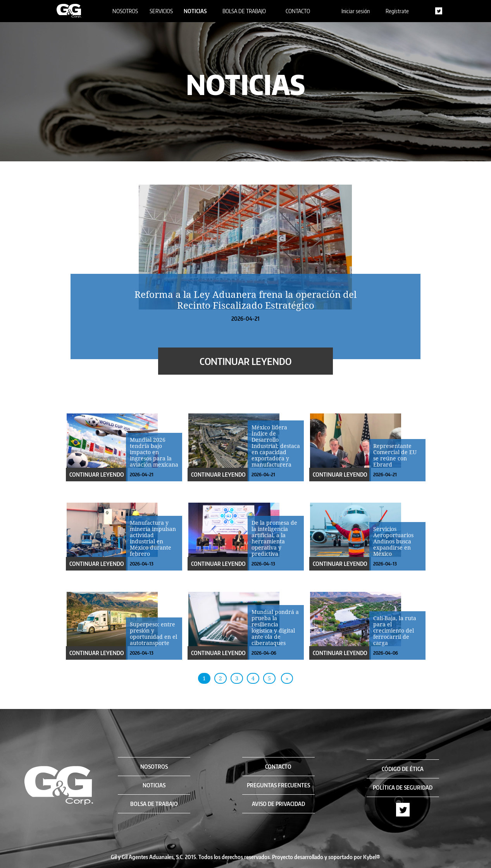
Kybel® (372, 857)
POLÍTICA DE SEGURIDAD (403, 788)
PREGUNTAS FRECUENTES (278, 785)
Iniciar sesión (356, 11)
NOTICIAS (195, 11)
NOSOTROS (125, 11)
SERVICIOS (161, 11)
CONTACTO (298, 11)
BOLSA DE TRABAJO (244, 11)
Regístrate (397, 11)
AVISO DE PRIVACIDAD (278, 804)
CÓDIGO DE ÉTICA (403, 769)
